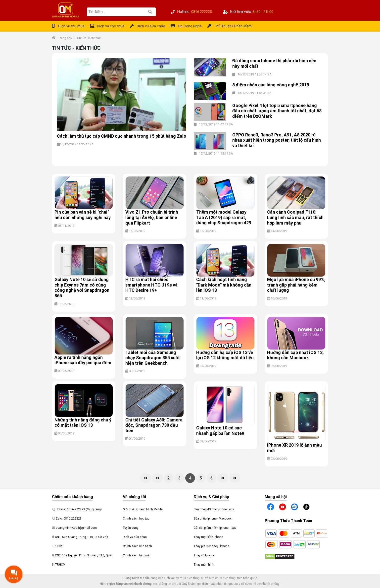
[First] (145, 478)
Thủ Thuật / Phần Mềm (233, 26)
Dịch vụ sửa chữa (151, 26)
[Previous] (157, 478)
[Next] (223, 478)
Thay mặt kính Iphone (208, 537)
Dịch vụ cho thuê (111, 26)
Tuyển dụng (131, 528)
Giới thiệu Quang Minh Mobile (143, 509)
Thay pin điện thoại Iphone (212, 546)
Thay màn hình (204, 565)
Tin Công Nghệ (190, 26)
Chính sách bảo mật (137, 555)
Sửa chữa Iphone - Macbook (213, 519)
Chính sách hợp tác (136, 519)
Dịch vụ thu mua (71, 26)
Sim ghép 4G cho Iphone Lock (214, 509)
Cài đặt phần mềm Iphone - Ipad (215, 528)
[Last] (235, 478)
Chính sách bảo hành (137, 546)
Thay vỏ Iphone (204, 555)
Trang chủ (65, 38)
